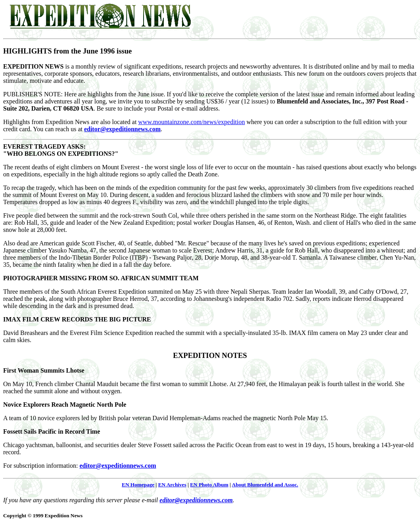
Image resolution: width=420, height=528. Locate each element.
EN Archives (172, 485)
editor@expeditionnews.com (122, 129)
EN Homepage (138, 485)
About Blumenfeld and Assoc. (265, 485)
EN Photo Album (209, 485)
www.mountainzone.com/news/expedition (191, 122)
